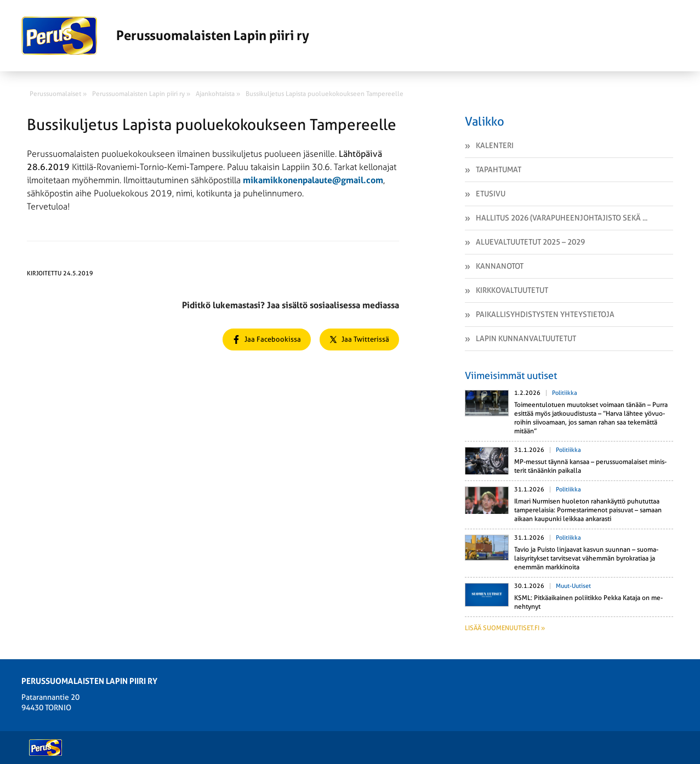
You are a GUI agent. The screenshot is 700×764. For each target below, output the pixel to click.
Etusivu (491, 194)
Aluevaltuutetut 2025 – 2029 (530, 242)
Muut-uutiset (573, 586)
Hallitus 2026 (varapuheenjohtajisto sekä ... (562, 218)
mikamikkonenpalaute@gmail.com (313, 180)
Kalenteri (495, 145)
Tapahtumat (499, 169)
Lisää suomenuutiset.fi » (505, 628)
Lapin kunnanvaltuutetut (526, 338)
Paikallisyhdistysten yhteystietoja (545, 314)
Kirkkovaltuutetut (512, 290)
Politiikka (565, 393)
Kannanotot (500, 266)
